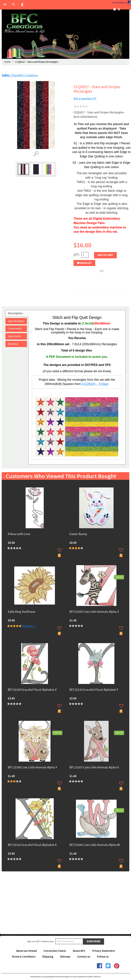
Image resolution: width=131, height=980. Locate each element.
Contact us (84, 957)
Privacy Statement (104, 951)
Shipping (48, 957)
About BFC (79, 951)
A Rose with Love (19, 534)
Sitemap (65, 957)
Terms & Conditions (24, 957)
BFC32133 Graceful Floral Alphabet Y (94, 690)
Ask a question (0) (85, 98)
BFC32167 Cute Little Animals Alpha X (94, 768)
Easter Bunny (78, 534)
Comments (15, 329)
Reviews (13, 344)
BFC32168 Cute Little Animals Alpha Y (32, 768)
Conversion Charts (55, 951)
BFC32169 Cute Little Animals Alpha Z (94, 612)
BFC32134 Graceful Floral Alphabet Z (32, 690)
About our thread (26, 951)
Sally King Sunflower (22, 612)
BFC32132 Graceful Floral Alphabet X (32, 845)
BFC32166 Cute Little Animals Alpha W (95, 845)
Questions (14, 336)
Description (15, 313)
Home (7, 62)
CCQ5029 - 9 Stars (95, 384)
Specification (16, 321)
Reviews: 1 (29, 626)
